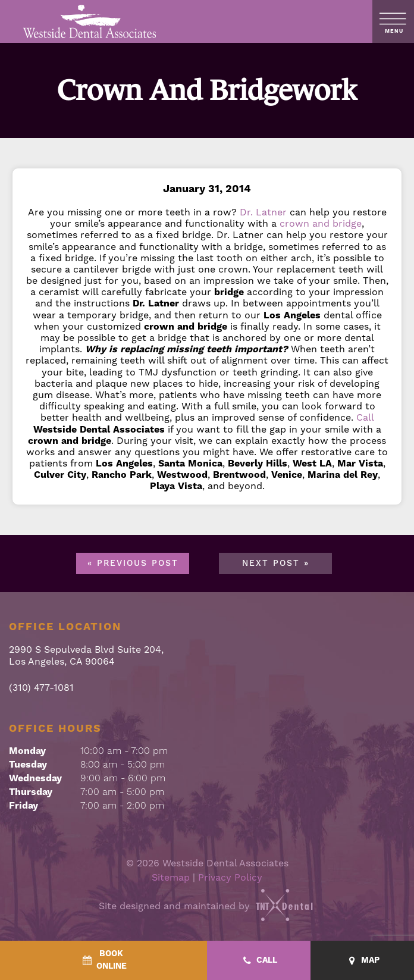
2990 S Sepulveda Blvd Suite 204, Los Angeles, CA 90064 (86, 656)
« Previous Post (133, 563)
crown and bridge (321, 224)
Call (365, 418)
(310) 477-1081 (41, 688)
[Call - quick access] (259, 961)
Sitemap (171, 878)
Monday (27, 751)
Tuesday (28, 765)
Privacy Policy (230, 878)
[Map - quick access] (362, 961)
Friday (23, 806)
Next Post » (276, 563)
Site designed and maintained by (207, 906)
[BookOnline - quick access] (103, 960)
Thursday (31, 792)
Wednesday (35, 778)
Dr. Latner (263, 212)
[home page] (90, 21)
